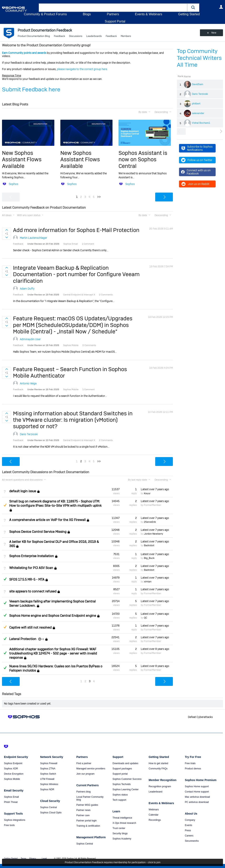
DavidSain (198, 84)
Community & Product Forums (45, 14)
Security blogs (120, 833)
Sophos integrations (15, 820)
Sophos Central (48, 807)
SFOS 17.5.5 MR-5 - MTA (27, 580)
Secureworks (192, 841)
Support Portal (115, 21)
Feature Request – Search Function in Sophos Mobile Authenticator (70, 372)
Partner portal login (87, 821)
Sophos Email (11, 797)
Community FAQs (158, 769)
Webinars (154, 810)
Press (188, 830)
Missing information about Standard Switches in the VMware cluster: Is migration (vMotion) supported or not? (73, 420)
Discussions (76, 36)
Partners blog (84, 792)
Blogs (87, 14)
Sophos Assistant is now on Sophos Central (143, 159)
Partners (113, 14)
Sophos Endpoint (13, 763)
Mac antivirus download (197, 797)
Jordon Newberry (154, 534)
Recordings (155, 820)
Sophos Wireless (49, 784)
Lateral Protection (23, 639)
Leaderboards (94, 36)
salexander (198, 113)
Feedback (59, 36)
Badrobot (149, 545)
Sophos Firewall (49, 763)
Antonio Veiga (28, 383)
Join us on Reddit (195, 184)
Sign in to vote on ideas (7, 230)
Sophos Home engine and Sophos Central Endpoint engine (53, 616)
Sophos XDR (11, 769)
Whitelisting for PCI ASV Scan (31, 568)
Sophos (14, 184)
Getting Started (189, 14)
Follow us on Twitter (197, 160)
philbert (196, 104)
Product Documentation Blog (34, 36)
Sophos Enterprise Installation (32, 556)
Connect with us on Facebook (196, 172)
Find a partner (84, 763)
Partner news (84, 810)
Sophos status (120, 795)
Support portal (120, 774)
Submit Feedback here (31, 89)
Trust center (119, 828)
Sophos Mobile (12, 779)
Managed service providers (91, 769)
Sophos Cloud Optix (51, 813)
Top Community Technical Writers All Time (199, 58)
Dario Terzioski (200, 94)
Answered (5, 579)
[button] (193, 8)
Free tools (9, 825)
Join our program (86, 774)
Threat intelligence (122, 818)
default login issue (23, 491)
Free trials (190, 763)
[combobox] (113, 8)
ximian (148, 582)
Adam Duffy (27, 289)
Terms (23, 858)
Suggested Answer (5, 505)
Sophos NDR (47, 789)
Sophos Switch (48, 774)
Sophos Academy (122, 839)
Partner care (83, 815)
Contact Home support (197, 792)
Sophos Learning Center (126, 789)
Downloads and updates (125, 763)
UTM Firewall (47, 779)
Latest (155, 489)
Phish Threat (11, 802)
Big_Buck (149, 558)
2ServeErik (150, 522)
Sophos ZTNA (48, 769)
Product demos (193, 769)
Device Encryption (14, 774)
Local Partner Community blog (90, 798)
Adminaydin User (30, 339)
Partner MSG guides (87, 805)
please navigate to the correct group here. (82, 69)
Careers (189, 836)
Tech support (119, 800)
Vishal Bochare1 (201, 123)
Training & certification (88, 826)
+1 (43, 639)
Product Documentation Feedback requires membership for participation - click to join (113, 862)
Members (126, 36)
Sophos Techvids (122, 784)
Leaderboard (155, 792)
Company (190, 820)
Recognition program (160, 786)
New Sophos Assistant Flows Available (22, 159)
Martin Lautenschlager (33, 238)
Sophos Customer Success (127, 779)
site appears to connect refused (33, 591)
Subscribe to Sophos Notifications (197, 148)
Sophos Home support (197, 786)
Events (189, 825)
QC (146, 618)
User (221, 7)
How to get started (158, 763)
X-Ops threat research (124, 823)
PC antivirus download (197, 802)
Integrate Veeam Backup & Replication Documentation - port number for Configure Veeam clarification (76, 274)
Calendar (154, 815)
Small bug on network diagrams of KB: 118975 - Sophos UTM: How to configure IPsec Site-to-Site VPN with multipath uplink (55, 503)
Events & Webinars (149, 14)
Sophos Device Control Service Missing (38, 532)
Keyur (147, 493)
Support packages (122, 769)
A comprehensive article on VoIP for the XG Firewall (47, 520)
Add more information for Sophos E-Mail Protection (76, 230)
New (214, 33)
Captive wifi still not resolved (30, 628)
